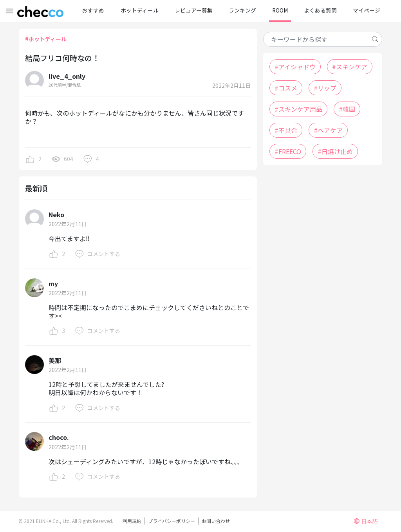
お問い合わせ (216, 521)
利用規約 (132, 521)
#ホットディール (46, 39)
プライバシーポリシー (172, 521)
